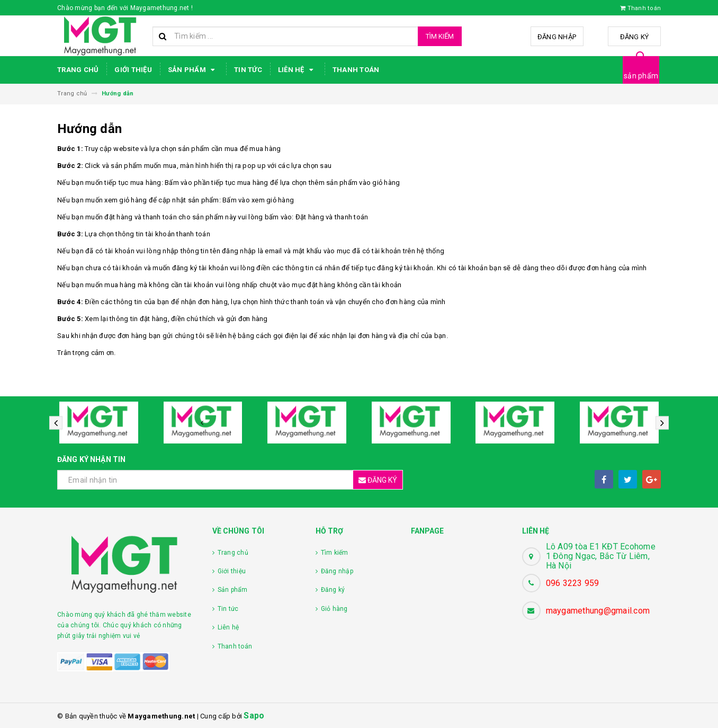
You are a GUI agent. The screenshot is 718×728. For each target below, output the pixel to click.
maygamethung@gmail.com (598, 611)
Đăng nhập (557, 37)
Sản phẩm (193, 70)
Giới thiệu (133, 70)
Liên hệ (297, 70)
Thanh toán (356, 70)
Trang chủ (78, 70)
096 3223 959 (573, 583)
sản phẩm (641, 76)
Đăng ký (635, 37)
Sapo (254, 716)
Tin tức (248, 70)
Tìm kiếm (440, 36)
